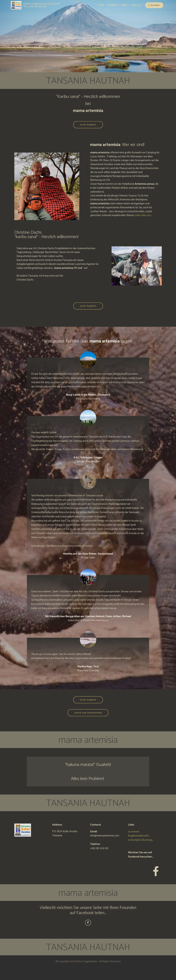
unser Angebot (88, 132)
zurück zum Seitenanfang (88, 720)
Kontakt (154, 5)
